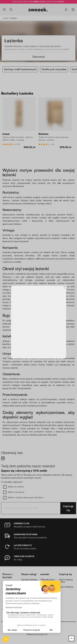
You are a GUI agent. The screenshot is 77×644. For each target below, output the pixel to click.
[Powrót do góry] (71, 638)
